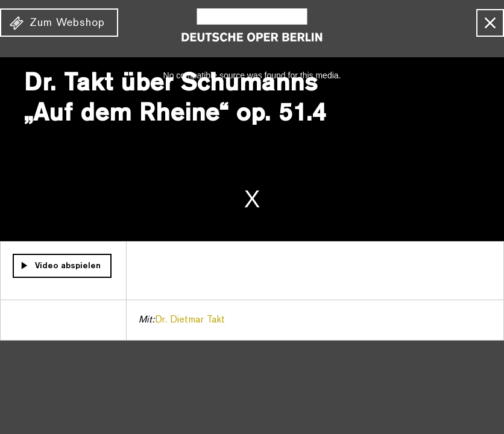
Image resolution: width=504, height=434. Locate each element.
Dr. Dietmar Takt (190, 320)
